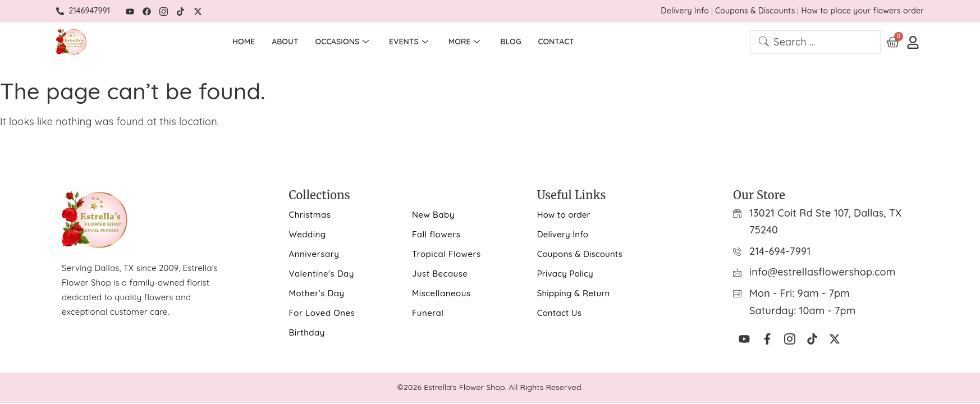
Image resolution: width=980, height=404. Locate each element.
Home (244, 42)
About (285, 42)
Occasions (342, 42)
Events (409, 42)
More (464, 42)
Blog (510, 42)
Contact (556, 42)
